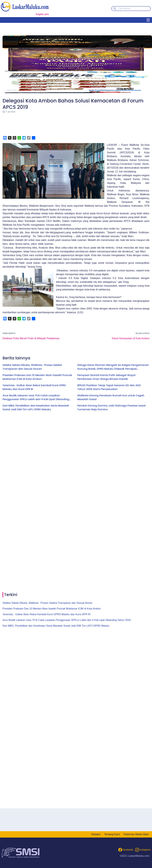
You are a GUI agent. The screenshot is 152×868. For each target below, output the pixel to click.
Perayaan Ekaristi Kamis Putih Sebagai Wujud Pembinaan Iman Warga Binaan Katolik (106, 377)
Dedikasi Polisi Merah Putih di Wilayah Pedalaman (31, 338)
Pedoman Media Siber (136, 834)
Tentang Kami (112, 834)
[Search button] (115, 8)
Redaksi (96, 834)
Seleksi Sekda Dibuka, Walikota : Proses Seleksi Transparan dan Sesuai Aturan (32, 367)
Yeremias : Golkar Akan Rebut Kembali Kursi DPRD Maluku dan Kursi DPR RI (34, 387)
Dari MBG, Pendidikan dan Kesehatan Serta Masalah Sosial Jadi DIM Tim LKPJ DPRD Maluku (36, 408)
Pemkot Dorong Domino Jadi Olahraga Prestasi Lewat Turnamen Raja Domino (111, 408)
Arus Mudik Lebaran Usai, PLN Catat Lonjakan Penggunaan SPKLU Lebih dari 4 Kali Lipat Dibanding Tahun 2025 (36, 397)
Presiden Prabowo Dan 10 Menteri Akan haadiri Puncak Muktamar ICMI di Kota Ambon (37, 377)
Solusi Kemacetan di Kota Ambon (131, 338)
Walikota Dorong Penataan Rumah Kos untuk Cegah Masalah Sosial (111, 397)
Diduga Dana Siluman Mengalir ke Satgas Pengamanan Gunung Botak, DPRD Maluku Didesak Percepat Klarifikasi (113, 367)
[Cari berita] (131, 9)
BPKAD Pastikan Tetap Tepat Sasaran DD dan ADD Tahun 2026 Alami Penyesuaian (109, 387)
